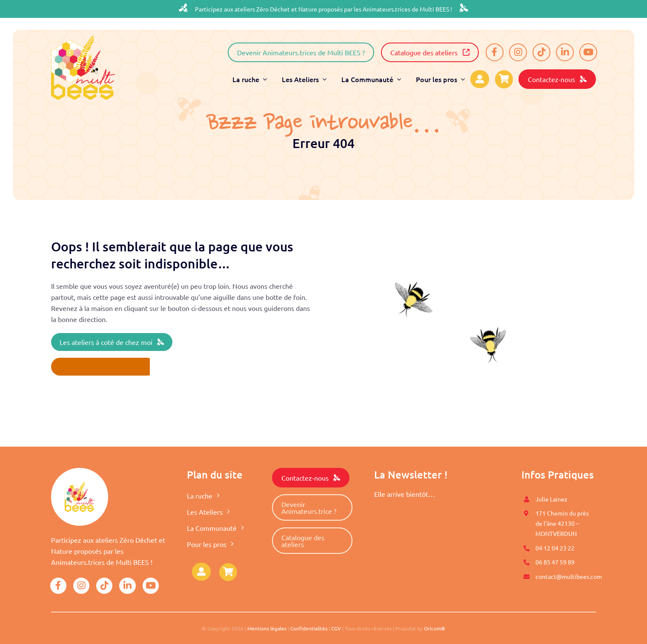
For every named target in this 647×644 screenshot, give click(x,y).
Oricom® (435, 628)
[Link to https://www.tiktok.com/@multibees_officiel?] (541, 52)
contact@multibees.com (569, 576)
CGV (336, 628)
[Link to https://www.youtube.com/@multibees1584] (588, 52)
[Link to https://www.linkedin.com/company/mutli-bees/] (565, 52)
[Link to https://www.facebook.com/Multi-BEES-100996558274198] (495, 52)
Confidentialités (309, 628)
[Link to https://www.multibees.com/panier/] (228, 572)
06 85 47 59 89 (555, 562)
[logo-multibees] (83, 38)
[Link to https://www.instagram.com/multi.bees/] (518, 52)
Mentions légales (267, 628)
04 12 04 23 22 (555, 548)
